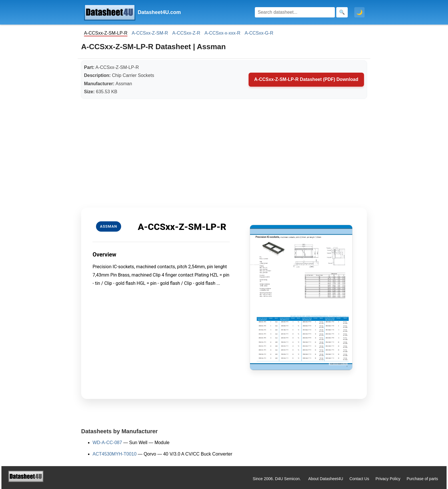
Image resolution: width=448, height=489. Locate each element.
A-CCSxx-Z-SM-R (150, 33)
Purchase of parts (422, 479)
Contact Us (359, 479)
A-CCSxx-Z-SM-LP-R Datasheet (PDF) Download (306, 79)
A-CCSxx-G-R (259, 33)
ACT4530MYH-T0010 (115, 454)
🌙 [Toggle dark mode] (359, 12)
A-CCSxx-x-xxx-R (222, 33)
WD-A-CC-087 (107, 443)
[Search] (295, 12)
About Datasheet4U (326, 479)
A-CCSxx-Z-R (186, 33)
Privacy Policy (388, 479)
